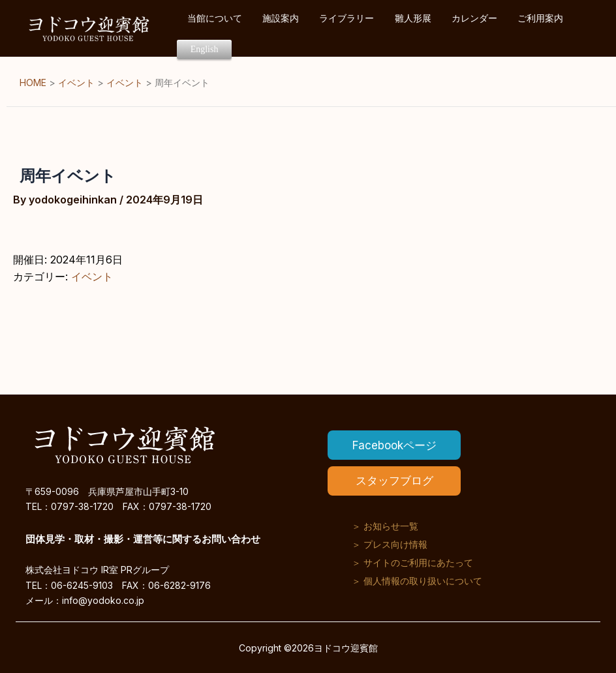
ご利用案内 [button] (516, 28)
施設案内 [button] (301, 28)
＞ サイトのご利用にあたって (412, 561)
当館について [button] (246, 28)
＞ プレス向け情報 (390, 543)
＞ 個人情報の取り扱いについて (417, 579)
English (565, 29)
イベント (92, 277)
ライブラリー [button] (356, 28)
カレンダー (461, 28)
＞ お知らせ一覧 (385, 525)
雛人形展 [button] (410, 28)
